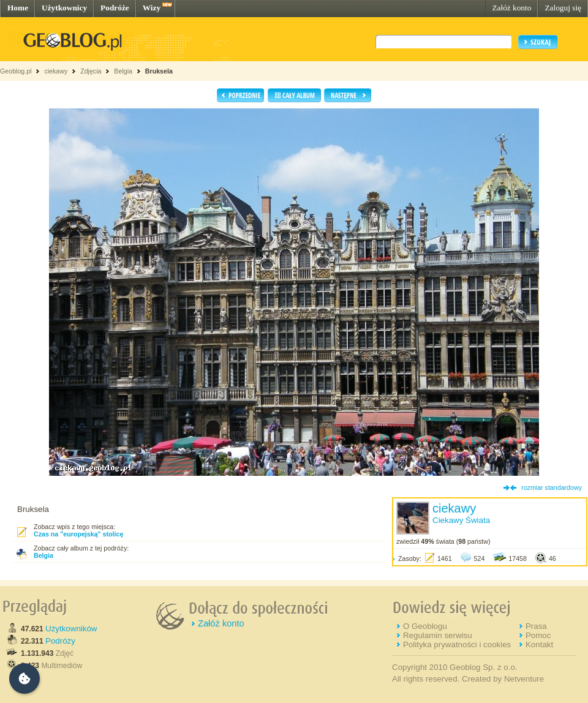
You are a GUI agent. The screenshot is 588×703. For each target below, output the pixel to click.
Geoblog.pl (16, 71)
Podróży (60, 641)
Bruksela (159, 71)
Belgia (123, 71)
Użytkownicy (64, 8)
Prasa (536, 626)
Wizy (152, 8)
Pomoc (538, 635)
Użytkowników (71, 629)
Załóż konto (511, 8)
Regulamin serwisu (438, 635)
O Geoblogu (425, 626)
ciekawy (56, 71)
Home (18, 8)
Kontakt (539, 645)
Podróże (115, 8)
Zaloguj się (563, 8)
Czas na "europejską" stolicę (78, 534)
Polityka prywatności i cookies (457, 645)
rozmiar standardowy (552, 487)
